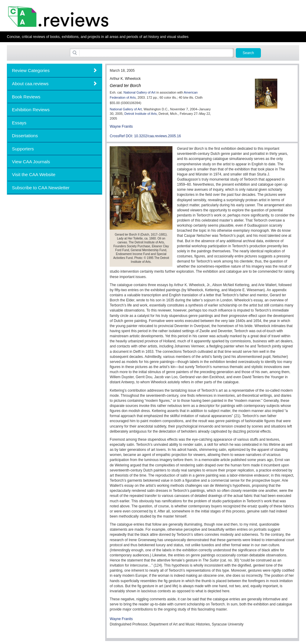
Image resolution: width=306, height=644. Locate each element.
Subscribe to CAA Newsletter (41, 188)
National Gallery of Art (139, 92)
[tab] (55, 70)
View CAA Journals (31, 162)
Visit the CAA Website (34, 174)
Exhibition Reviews (31, 110)
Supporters (23, 149)
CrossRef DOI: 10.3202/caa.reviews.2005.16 (145, 136)
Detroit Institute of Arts (140, 114)
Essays (19, 123)
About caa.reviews (30, 84)
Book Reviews (26, 97)
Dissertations (25, 136)
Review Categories (31, 70)
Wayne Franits (121, 126)
